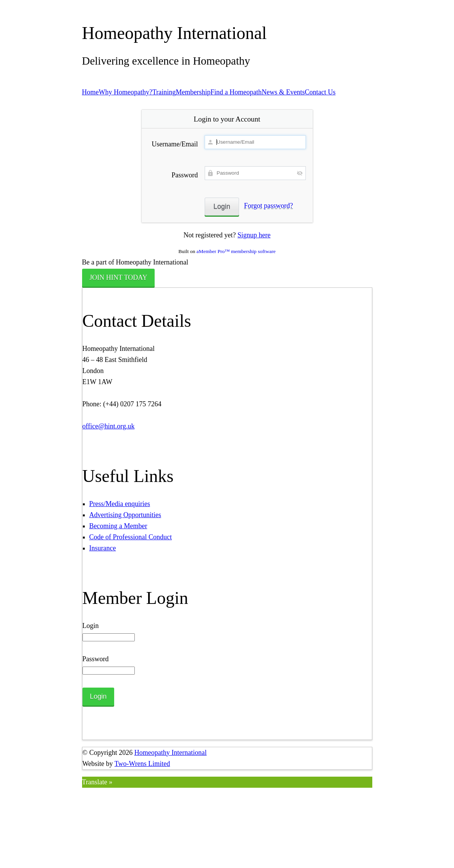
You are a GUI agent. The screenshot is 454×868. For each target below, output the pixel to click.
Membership (193, 92)
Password (185, 175)
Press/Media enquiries (120, 504)
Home (90, 92)
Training (164, 92)
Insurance (103, 548)
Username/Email (175, 144)
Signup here (254, 235)
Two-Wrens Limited (142, 764)
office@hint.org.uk (109, 426)
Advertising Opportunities (125, 515)
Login (91, 626)
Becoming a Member (118, 526)
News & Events (283, 92)
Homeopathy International (170, 753)
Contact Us (320, 92)
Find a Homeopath (236, 92)
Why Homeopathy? (126, 92)
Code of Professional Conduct (131, 537)
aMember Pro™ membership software (236, 251)
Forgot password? (268, 206)
